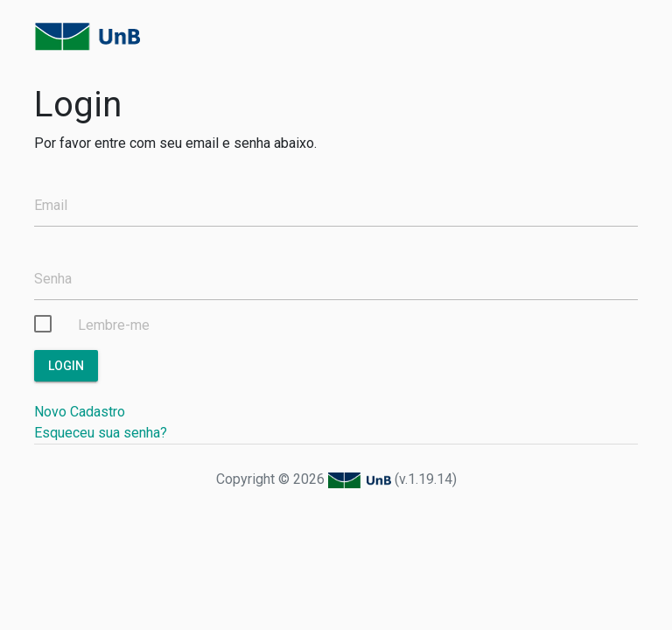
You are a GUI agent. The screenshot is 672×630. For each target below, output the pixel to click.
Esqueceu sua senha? (101, 433)
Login (66, 366)
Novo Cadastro (80, 412)
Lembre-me (114, 325)
